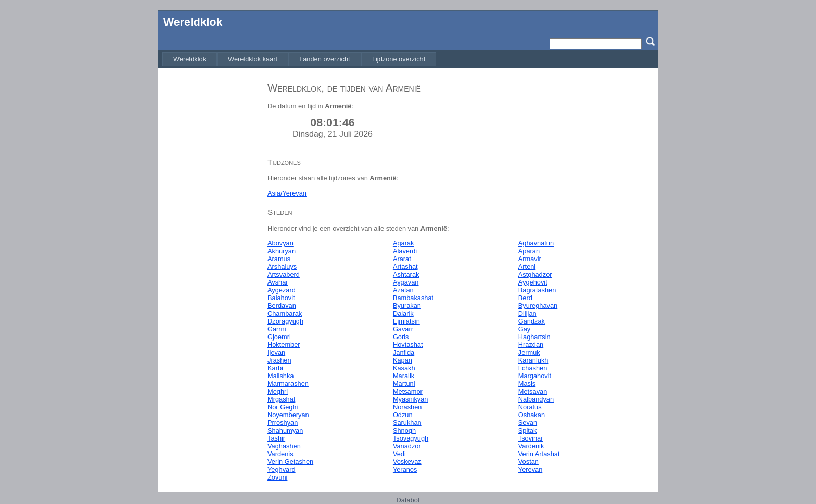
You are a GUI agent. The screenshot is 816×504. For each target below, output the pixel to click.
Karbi (275, 368)
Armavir (530, 259)
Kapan (403, 360)
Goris (401, 337)
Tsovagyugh (411, 438)
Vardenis (280, 454)
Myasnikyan (411, 399)
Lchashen (533, 368)
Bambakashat (413, 298)
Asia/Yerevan (287, 193)
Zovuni (277, 477)
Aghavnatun (536, 243)
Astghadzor (535, 274)
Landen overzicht (324, 59)
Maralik (404, 376)
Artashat (405, 267)
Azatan (403, 290)
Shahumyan (285, 430)
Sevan (528, 423)
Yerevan (531, 469)
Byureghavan (538, 306)
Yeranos (405, 469)
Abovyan (280, 243)
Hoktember (284, 345)
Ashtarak (406, 274)
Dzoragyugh (285, 321)
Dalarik (403, 313)
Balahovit (281, 298)
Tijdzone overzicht (399, 59)
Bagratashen (537, 290)
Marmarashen (288, 384)
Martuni (404, 384)
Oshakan (532, 415)
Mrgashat (281, 399)
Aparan (529, 251)
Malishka (281, 376)
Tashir (276, 438)
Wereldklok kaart (253, 59)
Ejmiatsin (406, 321)
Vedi (399, 454)
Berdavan (282, 306)
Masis (527, 384)
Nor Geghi (283, 407)
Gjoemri (279, 337)
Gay (524, 329)
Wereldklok (193, 22)
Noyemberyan (288, 415)
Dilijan (527, 313)
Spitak (528, 430)
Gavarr (403, 329)
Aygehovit (533, 282)
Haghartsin (534, 337)
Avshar (278, 282)
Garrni (277, 329)
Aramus (279, 259)
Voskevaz (407, 462)
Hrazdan (531, 345)
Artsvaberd (284, 274)
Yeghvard (282, 469)
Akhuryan (282, 251)
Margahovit (535, 376)
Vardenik (531, 446)
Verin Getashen (290, 462)
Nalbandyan (536, 399)
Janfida (404, 352)
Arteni (527, 267)
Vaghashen (284, 446)
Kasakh (404, 368)
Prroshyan (283, 423)
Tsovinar (531, 438)
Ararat (402, 259)
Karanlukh (533, 360)
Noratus (530, 407)
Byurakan (407, 306)
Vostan (528, 462)
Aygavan (406, 282)
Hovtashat (408, 345)
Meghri (278, 391)
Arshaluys (282, 267)
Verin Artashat (539, 454)
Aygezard (282, 290)
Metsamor (408, 391)
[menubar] (299, 59)
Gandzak (532, 321)
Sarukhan (407, 423)
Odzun (403, 415)
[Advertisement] (210, 230)
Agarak (404, 243)
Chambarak (285, 313)
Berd (525, 298)
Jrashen (279, 360)
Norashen (407, 407)
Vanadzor (407, 446)
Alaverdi (405, 251)
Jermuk (529, 352)
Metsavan (533, 391)
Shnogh (404, 430)
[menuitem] (190, 59)
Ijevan (276, 352)
